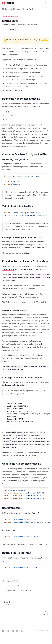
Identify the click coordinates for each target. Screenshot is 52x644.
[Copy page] (9, 29)
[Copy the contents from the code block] (43, 176)
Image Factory (8, 269)
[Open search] (42, 3)
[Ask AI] (47, 176)
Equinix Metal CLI (12, 385)
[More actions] (49, 3)
